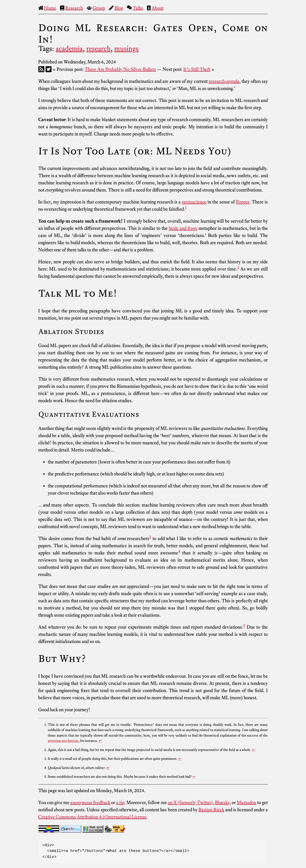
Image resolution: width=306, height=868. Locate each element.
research (98, 49)
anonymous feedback (90, 802)
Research (74, 8)
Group (99, 8)
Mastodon (246, 802)
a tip (120, 802)
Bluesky (222, 802)
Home (50, 8)
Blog (119, 8)
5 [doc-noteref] (244, 625)
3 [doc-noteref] (150, 537)
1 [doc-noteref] (186, 207)
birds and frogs (183, 228)
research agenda (224, 81)
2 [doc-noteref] (238, 267)
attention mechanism (63, 741)
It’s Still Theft (197, 69)
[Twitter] (49, 69)
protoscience (194, 202)
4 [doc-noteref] (179, 551)
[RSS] (41, 69)
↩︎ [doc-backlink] (100, 741)
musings (126, 49)
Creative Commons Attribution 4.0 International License (92, 817)
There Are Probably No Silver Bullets (120, 69)
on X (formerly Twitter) (190, 802)
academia (69, 49)
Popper (243, 202)
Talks (138, 8)
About (158, 8)
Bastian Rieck (211, 810)
